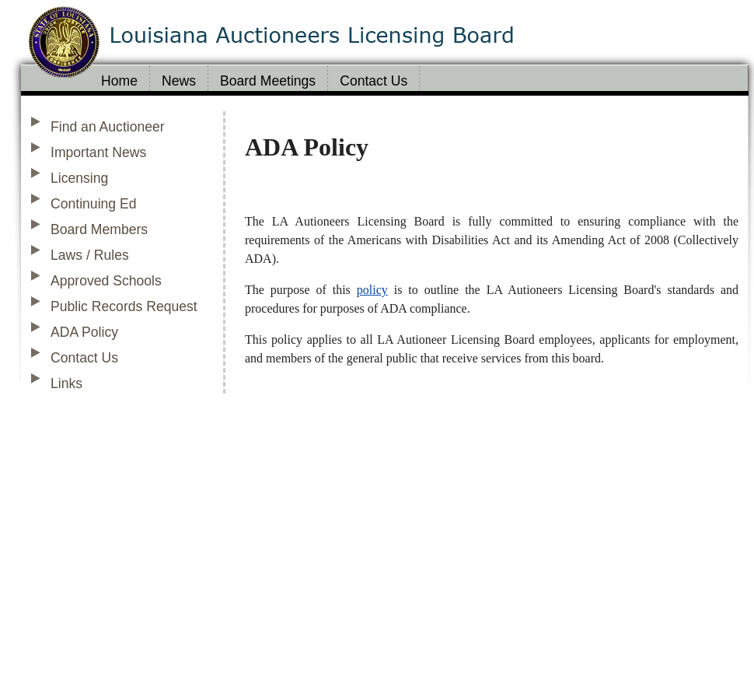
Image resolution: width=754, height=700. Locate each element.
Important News (98, 152)
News (179, 81)
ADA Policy (84, 332)
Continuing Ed (94, 204)
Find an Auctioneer (108, 127)
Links (66, 383)
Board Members (99, 229)
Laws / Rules (90, 255)
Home (119, 81)
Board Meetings (268, 81)
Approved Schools (106, 281)
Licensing (79, 178)
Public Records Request (124, 306)
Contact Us (374, 81)
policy (372, 290)
